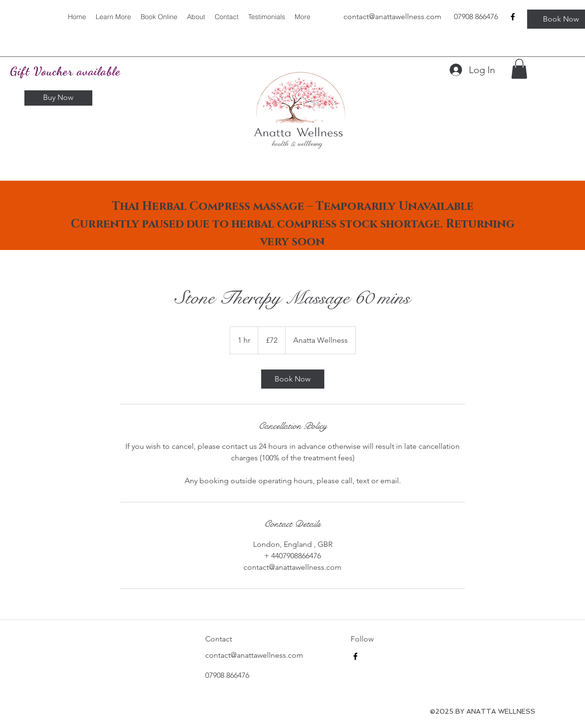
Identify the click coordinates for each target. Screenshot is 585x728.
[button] (519, 69)
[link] (293, 379)
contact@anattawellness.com (254, 655)
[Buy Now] (58, 98)
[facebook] (513, 17)
